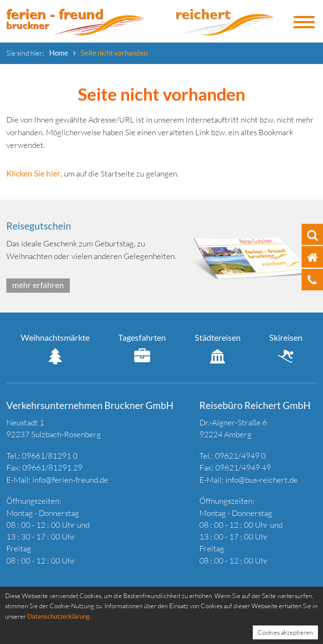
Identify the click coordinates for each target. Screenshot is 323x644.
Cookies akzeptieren (285, 632)
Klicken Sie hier (33, 173)
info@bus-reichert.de (262, 480)
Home (59, 53)
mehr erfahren (38, 285)
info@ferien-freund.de (70, 480)
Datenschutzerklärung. (59, 616)
